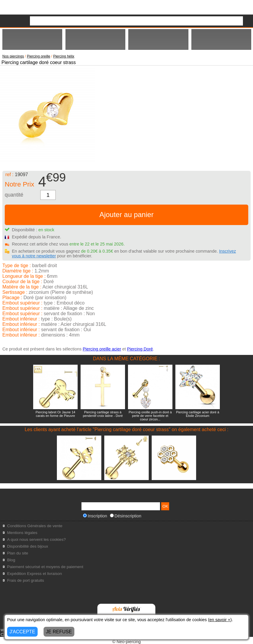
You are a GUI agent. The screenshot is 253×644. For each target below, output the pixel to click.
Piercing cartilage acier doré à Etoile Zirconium (198, 414)
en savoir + (220, 620)
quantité (14, 195)
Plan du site (18, 553)
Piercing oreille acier (102, 349)
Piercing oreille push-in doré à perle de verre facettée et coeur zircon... (150, 416)
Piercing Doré (140, 349)
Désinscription (126, 516)
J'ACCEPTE (22, 632)
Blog (11, 560)
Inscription (95, 516)
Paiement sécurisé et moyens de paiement (45, 567)
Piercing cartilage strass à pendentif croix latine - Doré (103, 414)
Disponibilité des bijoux (28, 546)
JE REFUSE (59, 632)
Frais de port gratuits (26, 580)
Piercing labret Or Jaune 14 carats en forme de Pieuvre (55, 414)
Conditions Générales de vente (35, 526)
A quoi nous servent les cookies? (36, 539)
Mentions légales (22, 533)
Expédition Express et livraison (35, 574)
